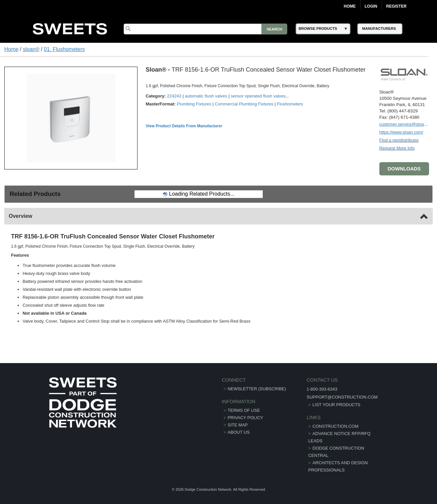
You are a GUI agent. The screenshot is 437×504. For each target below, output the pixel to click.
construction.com (335, 426)
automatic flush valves (206, 96)
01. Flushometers (64, 49)
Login (371, 6)
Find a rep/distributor (399, 140)
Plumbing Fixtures (194, 104)
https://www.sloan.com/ (401, 132)
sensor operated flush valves (258, 96)
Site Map (238, 425)
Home (350, 6)
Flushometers (290, 104)
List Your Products (336, 405)
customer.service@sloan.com (408, 124)
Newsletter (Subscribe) (257, 389)
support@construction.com (342, 397)
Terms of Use (244, 410)
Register (396, 6)
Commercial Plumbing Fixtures (244, 104)
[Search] (205, 29)
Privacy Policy (245, 418)
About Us (239, 432)
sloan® (31, 49)
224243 (174, 96)
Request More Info (397, 148)
